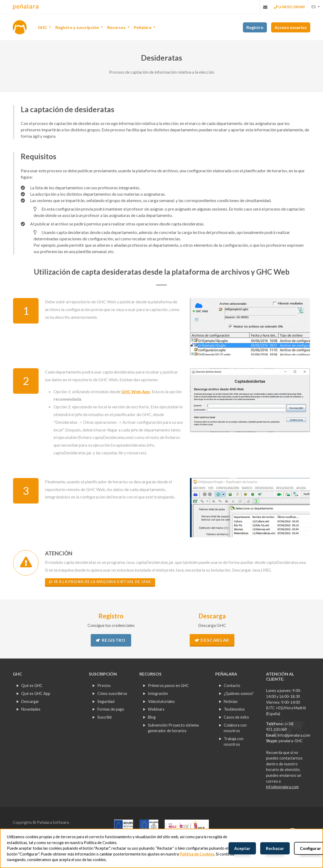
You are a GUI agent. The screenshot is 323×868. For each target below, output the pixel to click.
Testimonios (234, 709)
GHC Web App (136, 391)
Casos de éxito (236, 717)
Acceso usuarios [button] (291, 27)
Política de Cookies (197, 854)
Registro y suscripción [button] (78, 27)
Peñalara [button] (143, 27)
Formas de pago (111, 709)
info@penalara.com (294, 735)
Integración (158, 693)
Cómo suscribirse (112, 693)
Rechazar (275, 848)
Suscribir (105, 717)
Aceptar (242, 848)
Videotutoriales (161, 701)
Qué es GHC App (36, 693)
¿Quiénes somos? (239, 693)
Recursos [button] (117, 27)
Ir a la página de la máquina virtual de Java (100, 582)
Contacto (232, 685)
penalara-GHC (291, 741)
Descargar (212, 640)
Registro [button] (255, 27)
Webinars (156, 709)
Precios (104, 685)
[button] (316, 7)
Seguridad (106, 701)
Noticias (231, 701)
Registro (111, 640)
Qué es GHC (32, 685)
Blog (152, 717)
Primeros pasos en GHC (168, 685)
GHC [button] (43, 27)
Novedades (31, 709)
